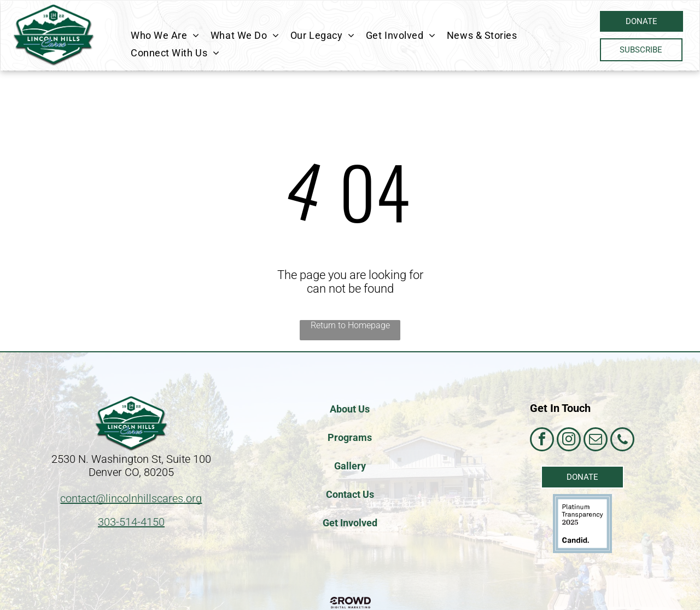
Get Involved (350, 523)
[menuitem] (165, 35)
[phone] (622, 441)
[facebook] (542, 441)
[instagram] (569, 441)
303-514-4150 (131, 522)
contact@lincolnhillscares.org (131, 498)
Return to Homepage (350, 325)
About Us (350, 409)
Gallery (350, 466)
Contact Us (350, 494)
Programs (350, 437)
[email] (596, 441)
